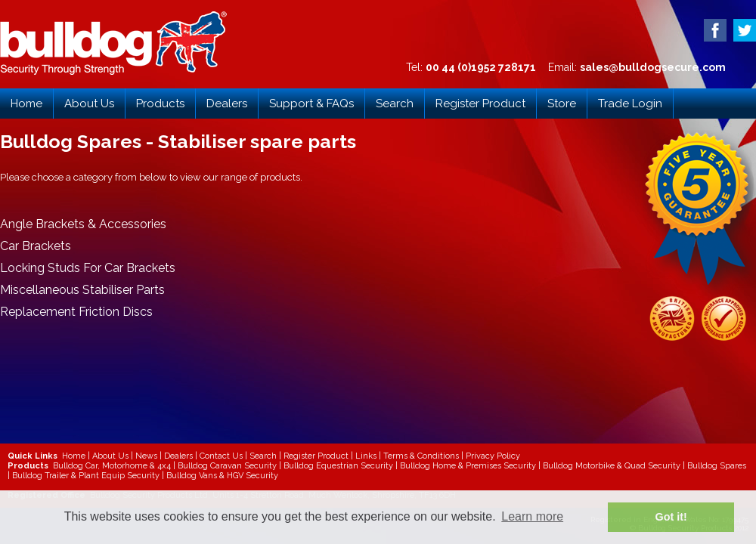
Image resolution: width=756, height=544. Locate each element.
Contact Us (221, 456)
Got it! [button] (671, 517)
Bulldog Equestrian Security (338, 466)
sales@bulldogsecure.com (653, 67)
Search (395, 104)
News (146, 456)
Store (562, 104)
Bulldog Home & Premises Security (468, 466)
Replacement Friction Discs (76, 312)
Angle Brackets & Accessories (83, 224)
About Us (89, 104)
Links (366, 456)
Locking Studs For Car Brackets (88, 268)
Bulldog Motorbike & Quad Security (612, 466)
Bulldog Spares (717, 466)
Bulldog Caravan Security (227, 466)
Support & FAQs (311, 104)
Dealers (227, 104)
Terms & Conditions (421, 456)
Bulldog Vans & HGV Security (222, 476)
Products (160, 104)
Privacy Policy (493, 456)
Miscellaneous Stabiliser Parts (82, 290)
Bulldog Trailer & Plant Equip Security (86, 476)
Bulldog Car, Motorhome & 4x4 (112, 466)
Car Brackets (36, 246)
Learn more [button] (532, 516)
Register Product (480, 104)
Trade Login (630, 104)
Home (26, 104)
